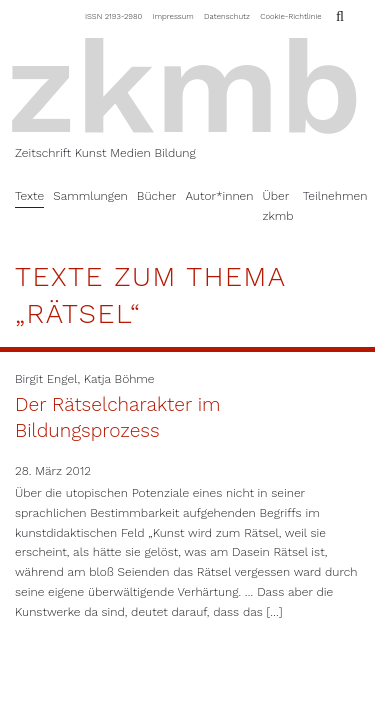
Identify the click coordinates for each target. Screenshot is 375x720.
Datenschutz (227, 16)
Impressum (173, 16)
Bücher (157, 196)
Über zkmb (277, 206)
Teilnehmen (335, 196)
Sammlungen (90, 196)
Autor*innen (219, 196)
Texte (29, 196)
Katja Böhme (119, 379)
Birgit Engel (46, 379)
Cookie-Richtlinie (290, 16)
